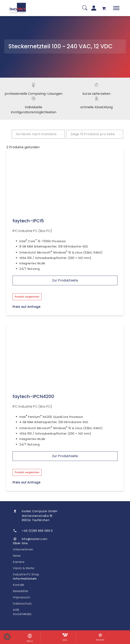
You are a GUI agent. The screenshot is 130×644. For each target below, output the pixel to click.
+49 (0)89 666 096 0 (37, 531)
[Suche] (85, 8)
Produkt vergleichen (27, 297)
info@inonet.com (35, 539)
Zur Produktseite (65, 280)
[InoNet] (18, 8)
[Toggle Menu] (116, 8)
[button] (7, 637)
